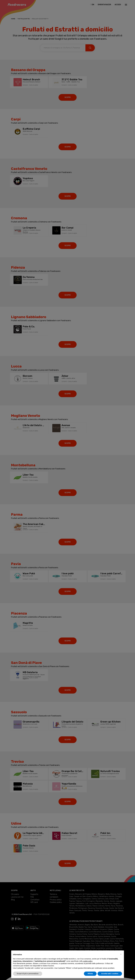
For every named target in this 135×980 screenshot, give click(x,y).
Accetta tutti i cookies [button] (110, 974)
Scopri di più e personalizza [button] (28, 974)
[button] (121, 954)
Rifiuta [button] (90, 974)
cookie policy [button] (88, 961)
